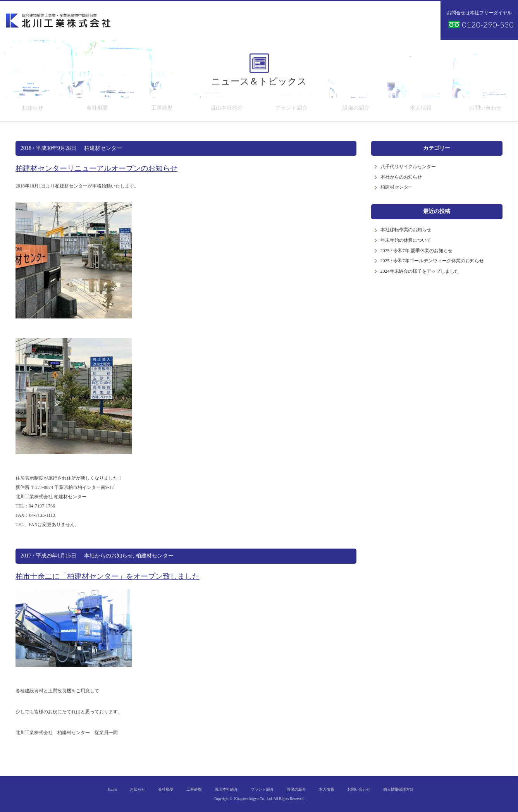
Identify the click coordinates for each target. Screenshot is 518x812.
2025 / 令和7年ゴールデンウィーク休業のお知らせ (432, 261)
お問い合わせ (485, 110)
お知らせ (33, 110)
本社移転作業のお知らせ (406, 230)
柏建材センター (103, 148)
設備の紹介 (356, 110)
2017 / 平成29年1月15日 (48, 556)
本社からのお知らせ (108, 556)
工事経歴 (162, 110)
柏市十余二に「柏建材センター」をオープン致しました (108, 576)
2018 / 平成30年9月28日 (48, 148)
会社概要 (97, 110)
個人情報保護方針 (399, 789)
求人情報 (421, 110)
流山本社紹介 (227, 110)
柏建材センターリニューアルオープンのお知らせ (96, 168)
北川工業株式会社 (58, 21)
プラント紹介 (291, 110)
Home (113, 789)
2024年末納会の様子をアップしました (420, 271)
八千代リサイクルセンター (408, 167)
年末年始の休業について (406, 240)
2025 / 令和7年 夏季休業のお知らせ (416, 251)
